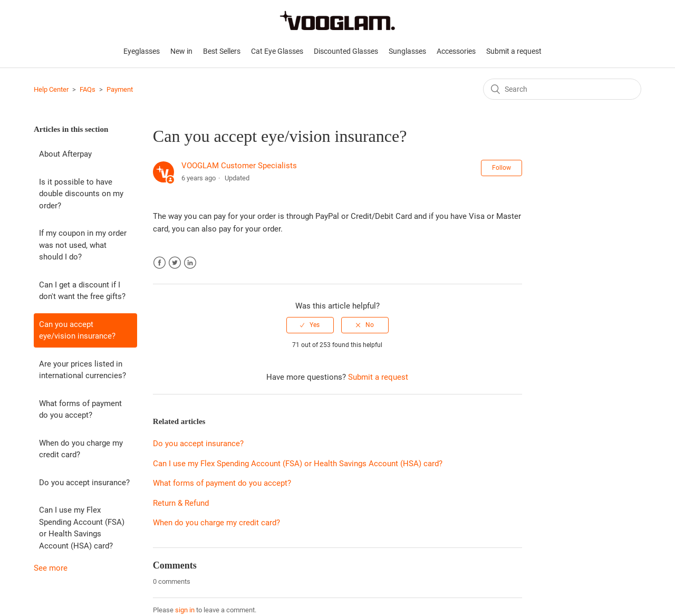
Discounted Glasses (346, 51)
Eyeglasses (142, 51)
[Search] (562, 89)
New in (181, 51)
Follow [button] (502, 168)
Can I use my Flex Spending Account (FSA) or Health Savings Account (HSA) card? (82, 528)
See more (51, 568)
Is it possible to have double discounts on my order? (81, 194)
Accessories (456, 51)
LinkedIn (190, 263)
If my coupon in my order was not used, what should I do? (83, 245)
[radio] (310, 325)
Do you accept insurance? (84, 483)
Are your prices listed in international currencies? (83, 370)
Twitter (175, 263)
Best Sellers (222, 51)
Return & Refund (181, 503)
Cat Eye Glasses (277, 51)
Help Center (51, 89)
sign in (185, 610)
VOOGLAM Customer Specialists (239, 166)
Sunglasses (407, 51)
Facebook (160, 263)
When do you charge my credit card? (81, 449)
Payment (120, 89)
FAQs (88, 89)
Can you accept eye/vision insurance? (77, 330)
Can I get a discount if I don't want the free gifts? (82, 291)
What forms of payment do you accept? (80, 410)
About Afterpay (65, 154)
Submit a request (514, 51)
